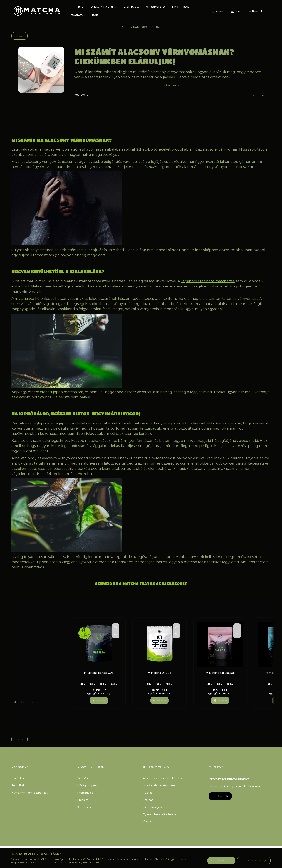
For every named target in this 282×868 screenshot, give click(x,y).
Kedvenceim (85, 807)
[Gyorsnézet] (116, 635)
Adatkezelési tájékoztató (159, 785)
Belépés (82, 778)
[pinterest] (263, 96)
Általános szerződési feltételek (162, 778)
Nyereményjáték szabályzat (30, 793)
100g (103, 684)
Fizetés (148, 793)
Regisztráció (85, 793)
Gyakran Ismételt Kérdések (160, 814)
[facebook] (254, 96)
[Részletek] (99, 700)
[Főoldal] (122, 27)
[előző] (15, 702)
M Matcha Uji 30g (159, 673)
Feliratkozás (220, 796)
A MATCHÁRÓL (104, 7)
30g (83, 684)
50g (93, 684)
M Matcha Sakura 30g (220, 673)
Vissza (20, 36)
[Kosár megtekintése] (256, 11)
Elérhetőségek (152, 807)
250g (114, 684)
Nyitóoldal (18, 778)
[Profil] (236, 11)
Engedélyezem (221, 861)
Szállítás (148, 800)
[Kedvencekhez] (116, 627)
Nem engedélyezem (254, 861)
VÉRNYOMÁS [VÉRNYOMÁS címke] (171, 86)
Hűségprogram (87, 785)
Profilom (83, 800)
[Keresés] (217, 11)
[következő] (32, 702)
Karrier (147, 822)
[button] (77, 7)
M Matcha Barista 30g (99, 673)
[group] (171, 663)
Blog (159, 27)
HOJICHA (78, 15)
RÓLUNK (131, 7)
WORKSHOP (155, 7)
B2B (95, 15)
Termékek (18, 785)
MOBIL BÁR (181, 7)
